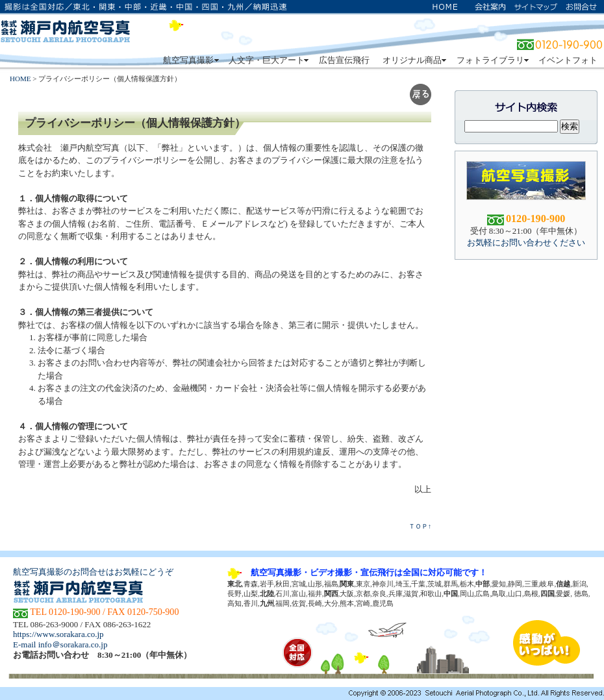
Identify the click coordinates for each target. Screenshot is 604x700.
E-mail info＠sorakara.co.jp (60, 644)
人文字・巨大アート (268, 60)
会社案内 (490, 6)
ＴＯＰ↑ (420, 526)
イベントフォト (568, 60)
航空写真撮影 (189, 60)
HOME (20, 79)
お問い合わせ (581, 6)
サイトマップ (536, 6)
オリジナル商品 (413, 60)
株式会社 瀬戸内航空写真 (65, 29)
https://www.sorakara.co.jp (58, 634)
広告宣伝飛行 (344, 60)
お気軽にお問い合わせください (526, 243)
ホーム (445, 6)
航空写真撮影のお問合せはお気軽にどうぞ (93, 572)
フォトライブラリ (491, 60)
